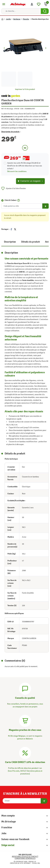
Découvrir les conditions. (17, 171)
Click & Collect (10, 200)
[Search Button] (45, 11)
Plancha (26, 19)
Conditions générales (25, 858)
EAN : (22, 109)
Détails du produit (30, 242)
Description (10, 242)
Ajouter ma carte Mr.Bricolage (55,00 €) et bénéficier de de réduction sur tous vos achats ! (25, 166)
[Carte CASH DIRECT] (25, 753)
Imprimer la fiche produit (25, 89)
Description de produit (11, 132)
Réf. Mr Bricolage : (8, 109)
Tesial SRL (36, 863)
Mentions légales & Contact (25, 857)
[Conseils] (25, 688)
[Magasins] (25, 720)
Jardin (8, 19)
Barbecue (17, 19)
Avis (47, 242)
